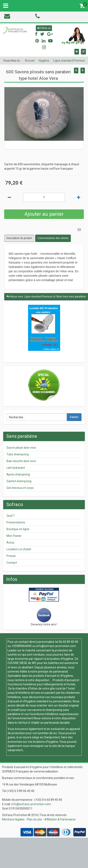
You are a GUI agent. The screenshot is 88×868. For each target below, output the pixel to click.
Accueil (30, 61)
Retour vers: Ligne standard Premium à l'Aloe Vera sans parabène (46, 297)
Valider (74, 417)
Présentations (16, 522)
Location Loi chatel (19, 549)
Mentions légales (13, 819)
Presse (11, 556)
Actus (10, 542)
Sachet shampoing (19, 481)
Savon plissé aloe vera (21, 448)
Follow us (44, 28)
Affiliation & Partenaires (60, 819)
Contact (12, 563)
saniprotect (15, 750)
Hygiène (44, 61)
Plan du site (34, 819)
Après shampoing (18, 474)
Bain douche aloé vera (21, 461)
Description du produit (19, 238)
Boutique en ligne (18, 529)
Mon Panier (14, 536)
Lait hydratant (16, 468)
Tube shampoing (18, 454)
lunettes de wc (47, 733)
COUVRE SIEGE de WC (22, 663)
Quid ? (11, 516)
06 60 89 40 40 (69, 642)
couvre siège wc (33, 737)
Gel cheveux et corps (20, 488)
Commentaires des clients (53, 238)
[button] (77, 52)
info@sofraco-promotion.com (56, 646)
